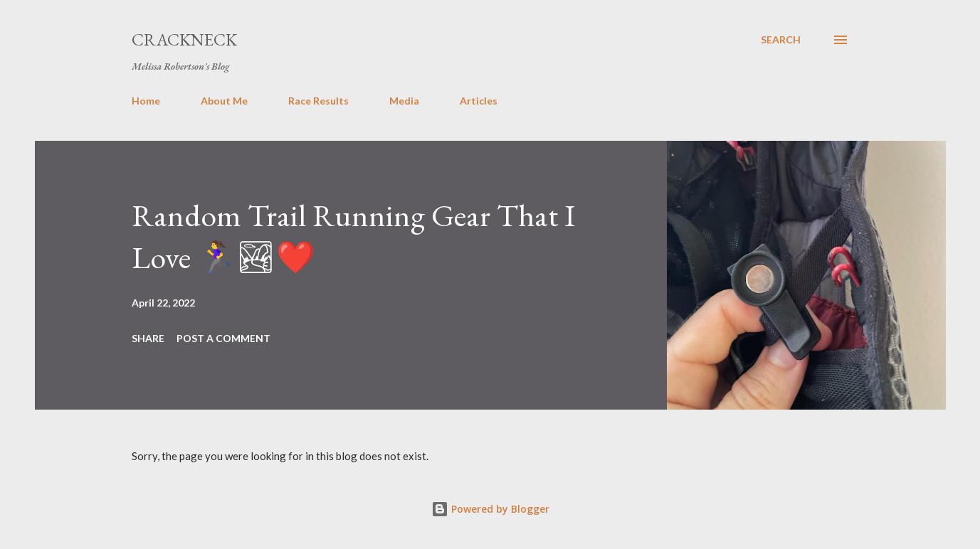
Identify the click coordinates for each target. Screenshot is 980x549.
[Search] (781, 40)
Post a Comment (223, 338)
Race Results (318, 101)
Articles (479, 101)
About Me (224, 101)
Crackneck (184, 39)
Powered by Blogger (490, 509)
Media (404, 101)
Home (146, 101)
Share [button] (148, 338)
